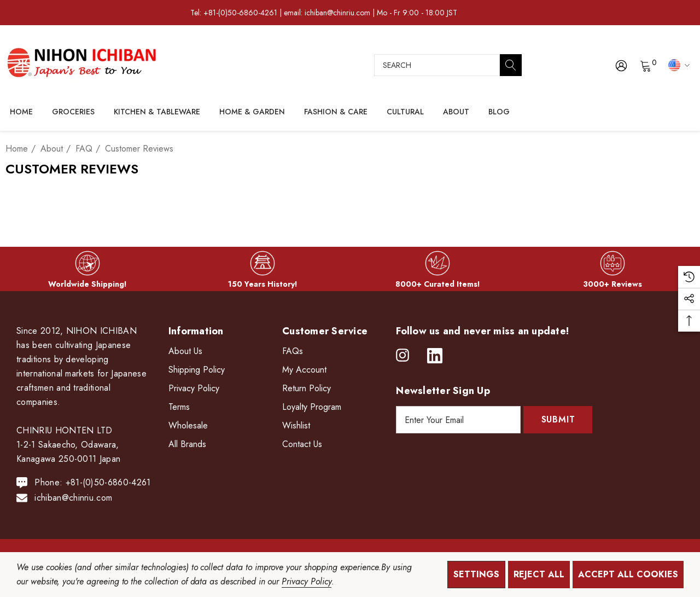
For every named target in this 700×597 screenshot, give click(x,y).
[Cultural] (405, 112)
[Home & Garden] (252, 112)
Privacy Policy (306, 581)
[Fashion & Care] (336, 112)
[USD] (677, 65)
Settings (476, 574)
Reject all (539, 574)
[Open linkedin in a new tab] (435, 356)
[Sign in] (620, 65)
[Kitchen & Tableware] (157, 112)
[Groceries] (73, 112)
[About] (456, 112)
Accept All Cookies (628, 574)
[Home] (21, 112)
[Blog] (499, 111)
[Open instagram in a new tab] (402, 356)
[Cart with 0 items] (645, 65)
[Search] (511, 65)
